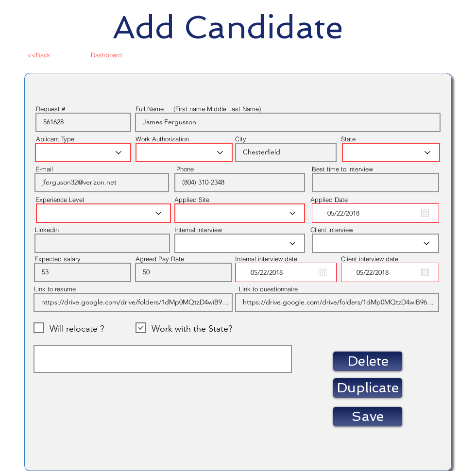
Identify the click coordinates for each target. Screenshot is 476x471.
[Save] (368, 417)
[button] (368, 361)
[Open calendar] (425, 213)
